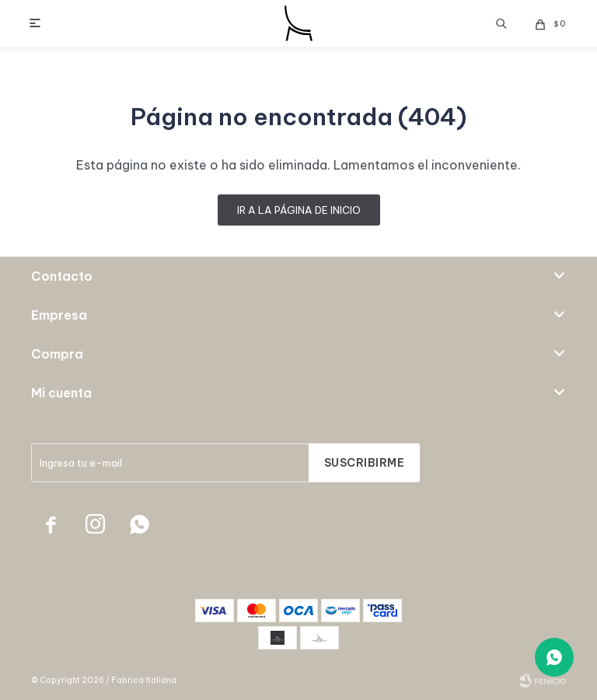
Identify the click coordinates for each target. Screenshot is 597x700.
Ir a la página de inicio (299, 210)
